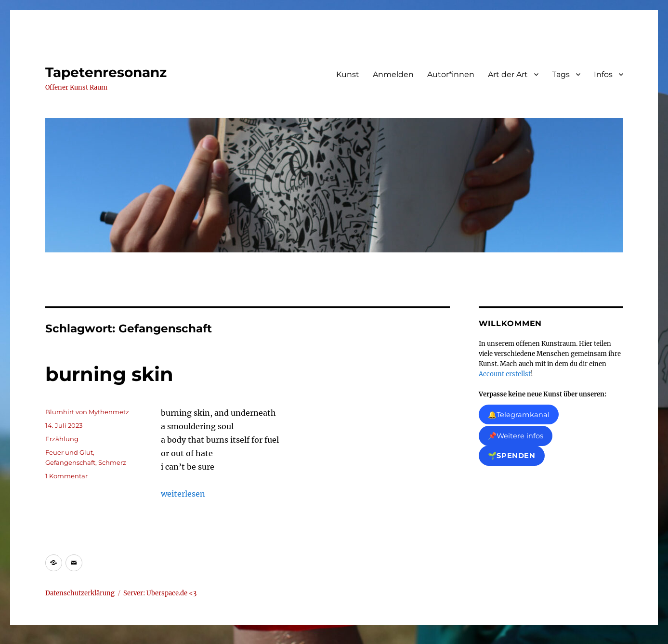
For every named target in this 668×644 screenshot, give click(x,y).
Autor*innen (451, 74)
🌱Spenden (512, 456)
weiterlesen (183, 494)
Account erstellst (505, 374)
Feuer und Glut (69, 452)
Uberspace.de (168, 593)
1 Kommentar (66, 476)
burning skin (109, 374)
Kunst (348, 74)
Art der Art (508, 74)
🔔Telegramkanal (519, 415)
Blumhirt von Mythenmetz (87, 412)
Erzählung (62, 439)
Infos (603, 74)
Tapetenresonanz (106, 72)
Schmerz (112, 462)
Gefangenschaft (70, 462)
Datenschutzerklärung (80, 593)
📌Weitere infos (516, 436)
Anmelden (393, 74)
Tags (561, 74)
